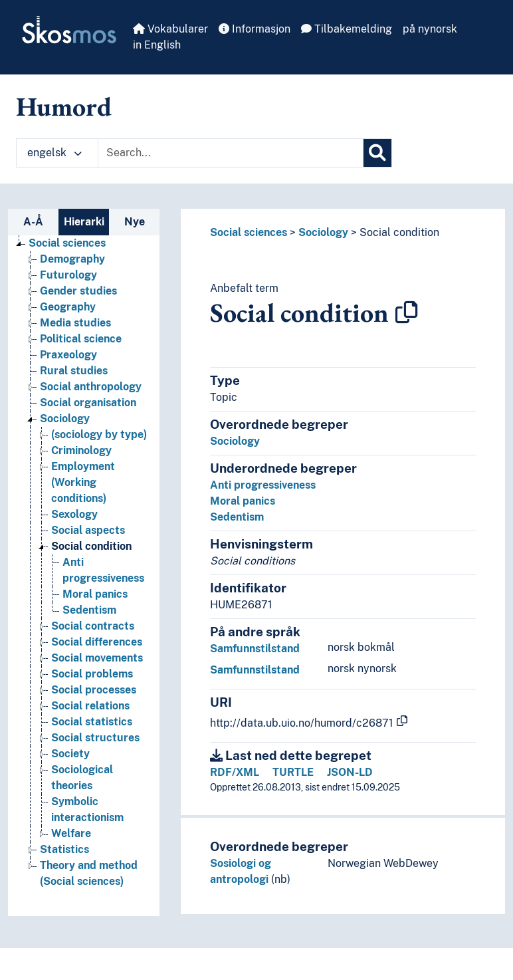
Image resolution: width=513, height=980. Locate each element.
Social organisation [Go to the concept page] (88, 403)
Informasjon (255, 29)
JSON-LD (350, 772)
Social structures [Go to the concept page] (95, 738)
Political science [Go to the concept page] (81, 339)
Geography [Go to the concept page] (68, 307)
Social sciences (249, 232)
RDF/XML (235, 772)
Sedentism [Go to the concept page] (89, 610)
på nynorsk (430, 29)
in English (157, 45)
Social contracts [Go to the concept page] (93, 626)
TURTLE (293, 772)
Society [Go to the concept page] (70, 754)
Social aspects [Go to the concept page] (88, 530)
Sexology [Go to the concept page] (74, 514)
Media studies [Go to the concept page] (75, 323)
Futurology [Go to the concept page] (68, 275)
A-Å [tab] (33, 222)
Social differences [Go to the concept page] (97, 642)
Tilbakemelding (347, 29)
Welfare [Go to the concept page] (71, 833)
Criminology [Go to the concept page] (81, 450)
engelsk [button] (54, 153)
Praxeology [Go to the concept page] (68, 355)
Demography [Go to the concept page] (72, 259)
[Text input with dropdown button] (231, 153)
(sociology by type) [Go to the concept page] (99, 434)
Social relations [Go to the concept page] (90, 706)
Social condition (399, 232)
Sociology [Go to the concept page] (65, 419)
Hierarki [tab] (84, 222)
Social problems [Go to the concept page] (92, 674)
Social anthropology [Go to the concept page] (91, 387)
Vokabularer (170, 29)
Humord (64, 106)
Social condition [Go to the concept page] (91, 546)
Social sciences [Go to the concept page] (67, 243)
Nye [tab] (135, 222)
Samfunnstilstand (255, 649)
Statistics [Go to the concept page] (64, 849)
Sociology (323, 232)
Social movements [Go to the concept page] (97, 658)
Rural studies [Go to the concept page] (74, 371)
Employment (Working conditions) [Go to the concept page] (83, 482)
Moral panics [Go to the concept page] (95, 594)
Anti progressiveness (263, 485)
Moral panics (243, 501)
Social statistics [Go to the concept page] (92, 722)
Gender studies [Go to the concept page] (78, 291)
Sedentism (237, 517)
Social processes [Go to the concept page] (94, 690)
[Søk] (377, 153)
